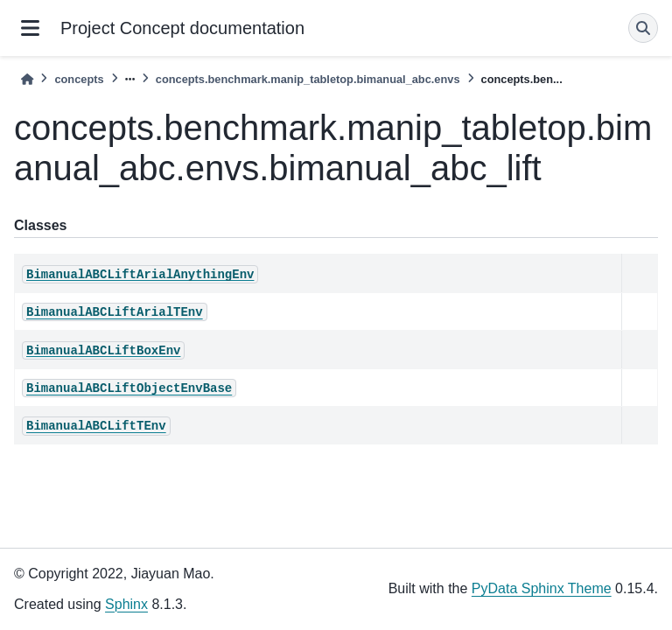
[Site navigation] (30, 28)
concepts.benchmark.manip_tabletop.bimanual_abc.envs (308, 79)
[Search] (643, 28)
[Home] (27, 79)
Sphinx (126, 604)
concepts (79, 79)
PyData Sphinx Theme (542, 588)
